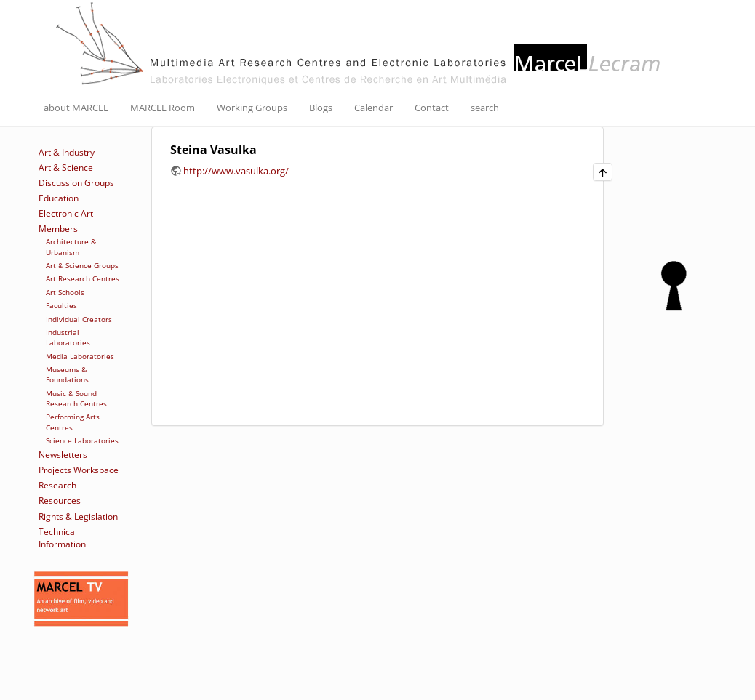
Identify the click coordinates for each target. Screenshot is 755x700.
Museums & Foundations (67, 374)
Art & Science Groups (82, 265)
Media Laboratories (80, 356)
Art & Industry (67, 152)
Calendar (373, 108)
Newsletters (63, 455)
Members (58, 229)
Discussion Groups (76, 183)
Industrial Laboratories (68, 337)
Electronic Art (66, 213)
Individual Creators (79, 319)
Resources (60, 500)
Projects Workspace (79, 470)
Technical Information (62, 538)
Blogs (321, 108)
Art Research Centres (83, 278)
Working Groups (252, 108)
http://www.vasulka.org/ (236, 171)
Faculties (61, 305)
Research (57, 485)
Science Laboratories (82, 440)
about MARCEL (76, 108)
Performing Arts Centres (73, 422)
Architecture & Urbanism (71, 246)
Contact (432, 108)
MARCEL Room (163, 108)
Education (59, 198)
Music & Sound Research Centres (76, 398)
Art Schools (65, 292)
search (485, 108)
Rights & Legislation (78, 516)
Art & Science (66, 168)
